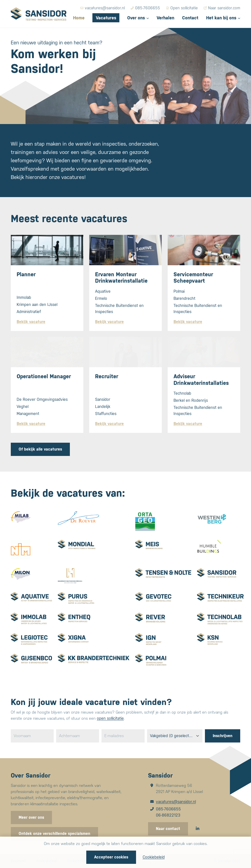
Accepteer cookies (111, 857)
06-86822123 (168, 815)
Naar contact (168, 829)
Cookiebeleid (154, 857)
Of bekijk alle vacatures (40, 449)
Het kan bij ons (221, 18)
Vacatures (106, 18)
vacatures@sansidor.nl (176, 802)
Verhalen (165, 18)
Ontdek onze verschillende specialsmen (54, 834)
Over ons (136, 18)
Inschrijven (223, 736)
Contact (190, 18)
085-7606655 (168, 809)
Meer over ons (31, 817)
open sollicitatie (110, 718)
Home (79, 18)
